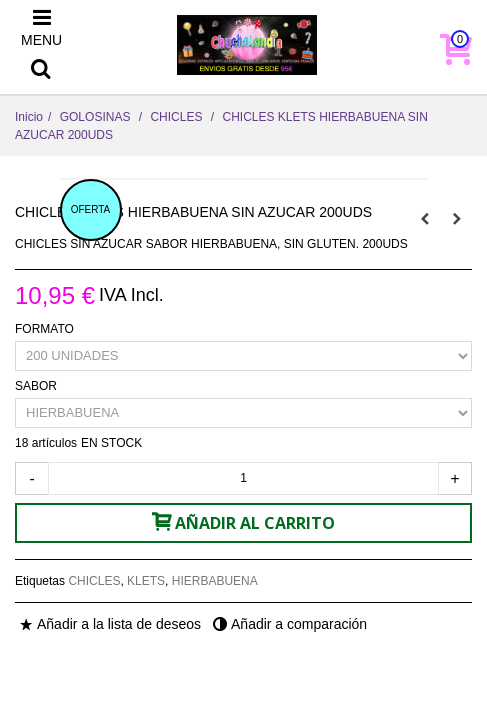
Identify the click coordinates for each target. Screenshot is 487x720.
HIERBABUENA (215, 581)
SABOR (37, 386)
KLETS (146, 581)
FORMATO (46, 329)
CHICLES (94, 581)
